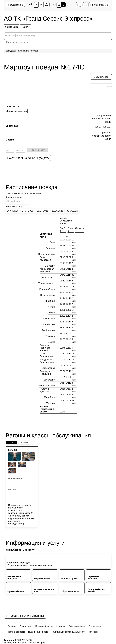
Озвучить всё (101, 77)
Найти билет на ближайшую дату (28, 158)
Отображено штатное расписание (23, 193)
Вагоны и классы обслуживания (48, 436)
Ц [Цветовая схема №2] (63, 5)
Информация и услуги (35, 543)
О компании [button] (95, 626)
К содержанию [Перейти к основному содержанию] (15, 5)
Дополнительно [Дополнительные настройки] (99, 5)
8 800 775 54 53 (23, 640)
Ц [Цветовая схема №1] (59, 5)
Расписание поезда (32, 187)
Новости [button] (61, 626)
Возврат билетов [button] (44, 626)
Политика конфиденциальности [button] (68, 632)
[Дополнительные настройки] (86, 5)
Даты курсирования (17, 111)
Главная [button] (12, 626)
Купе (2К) (13, 450)
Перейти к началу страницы (25, 616)
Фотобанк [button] (93, 632)
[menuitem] (12, 626)
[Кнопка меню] (11, 27)
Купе (12, 443)
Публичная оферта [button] (38, 632)
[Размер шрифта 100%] (36, 5)
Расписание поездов (28, 51)
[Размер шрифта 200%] (47, 5)
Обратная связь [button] (77, 626)
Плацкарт (25, 443)
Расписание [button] (26, 626)
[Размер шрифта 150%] (41, 5)
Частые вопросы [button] (16, 632)
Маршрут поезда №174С (44, 67)
